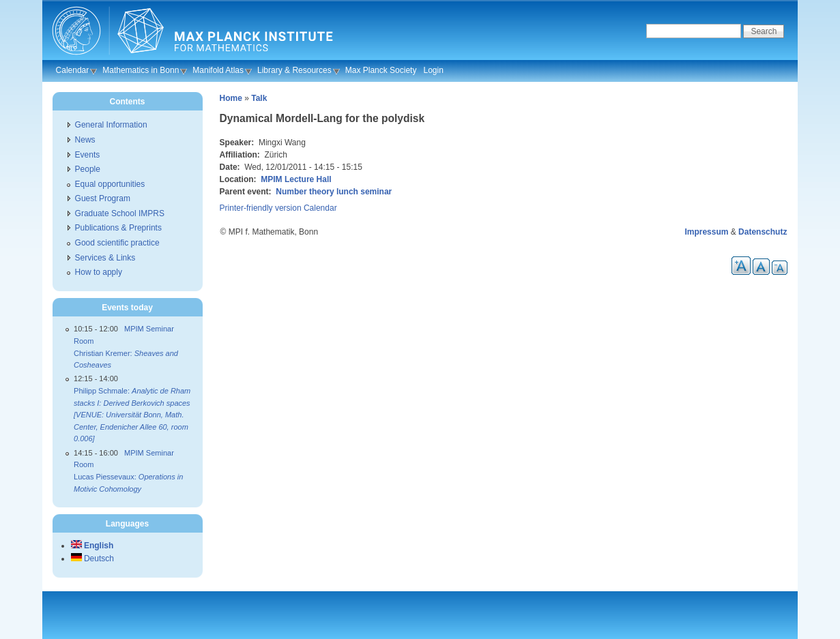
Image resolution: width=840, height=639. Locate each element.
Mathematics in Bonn (141, 70)
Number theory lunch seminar (334, 192)
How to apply (99, 272)
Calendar (73, 70)
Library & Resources (294, 70)
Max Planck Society (381, 70)
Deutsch (92, 559)
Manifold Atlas (218, 70)
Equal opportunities (110, 184)
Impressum (706, 232)
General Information (111, 125)
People (88, 169)
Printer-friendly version (261, 208)
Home (231, 98)
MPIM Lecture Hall (296, 179)
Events (88, 155)
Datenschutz (763, 232)
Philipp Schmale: (132, 415)
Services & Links (105, 258)
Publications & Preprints (118, 228)
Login (433, 70)
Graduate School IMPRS (120, 213)
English (92, 546)
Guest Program (103, 198)
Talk (259, 98)
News (85, 140)
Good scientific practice (117, 243)
